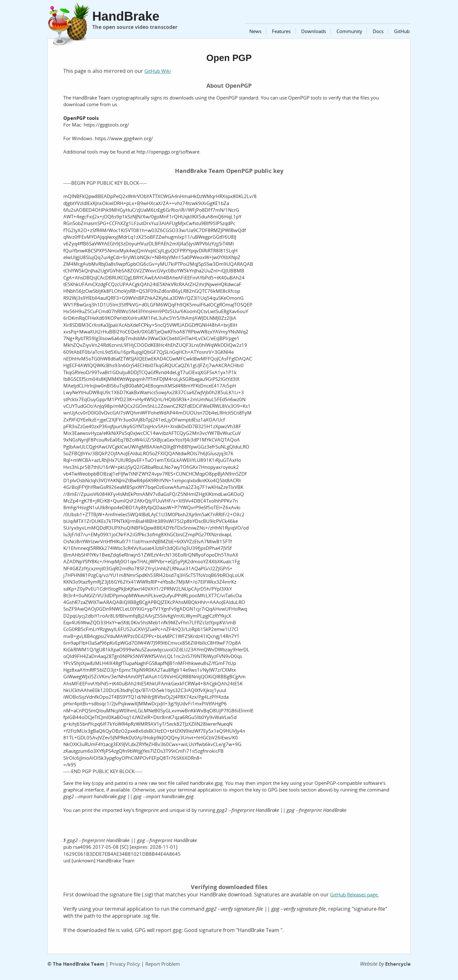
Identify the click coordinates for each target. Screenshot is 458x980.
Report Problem (163, 964)
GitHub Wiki (158, 71)
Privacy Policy (125, 964)
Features (281, 31)
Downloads (314, 31)
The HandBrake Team (79, 964)
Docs (378, 31)
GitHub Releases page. (354, 894)
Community (349, 31)
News (255, 31)
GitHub (402, 31)
